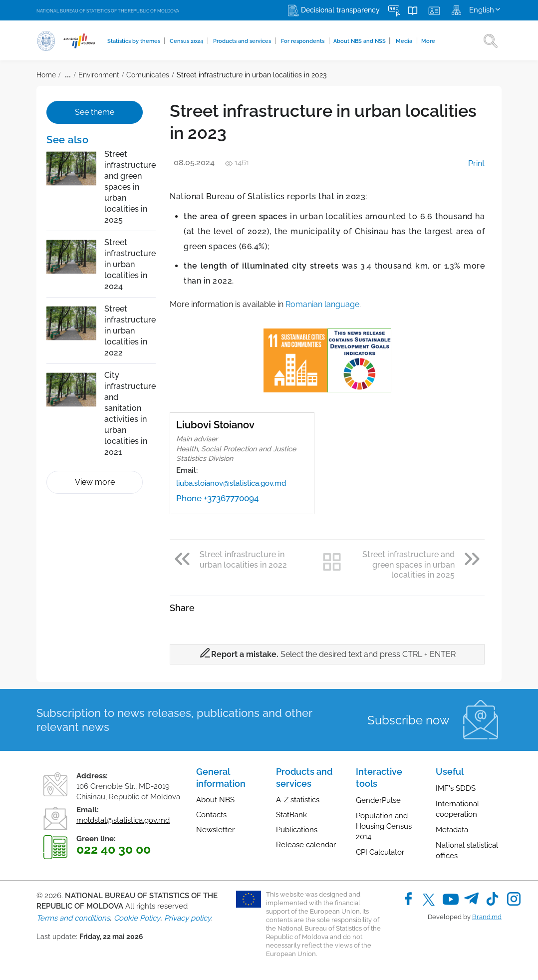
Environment (99, 75)
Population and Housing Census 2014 (384, 826)
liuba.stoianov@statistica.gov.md (231, 483)
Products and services (243, 41)
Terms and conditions (73, 918)
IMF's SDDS (456, 788)
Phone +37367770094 (217, 498)
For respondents (304, 41)
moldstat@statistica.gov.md (123, 820)
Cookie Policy (137, 918)
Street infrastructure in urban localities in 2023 (252, 75)
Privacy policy (188, 918)
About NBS (215, 800)
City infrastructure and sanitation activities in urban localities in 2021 (130, 414)
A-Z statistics (298, 800)
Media (405, 41)
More (429, 41)
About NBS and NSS (363, 40)
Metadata (452, 830)
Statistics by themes (134, 41)
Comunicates (148, 75)
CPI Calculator (380, 852)
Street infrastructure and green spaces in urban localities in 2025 (130, 187)
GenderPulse (378, 800)
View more (95, 482)
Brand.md (487, 917)
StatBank (291, 815)
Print (469, 163)
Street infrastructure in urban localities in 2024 (130, 264)
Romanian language (322, 304)
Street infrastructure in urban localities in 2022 (130, 331)
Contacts (211, 815)
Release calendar (306, 845)
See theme (95, 112)
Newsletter (215, 830)
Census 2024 (188, 41)
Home (46, 75)
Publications (297, 830)
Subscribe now (408, 720)
